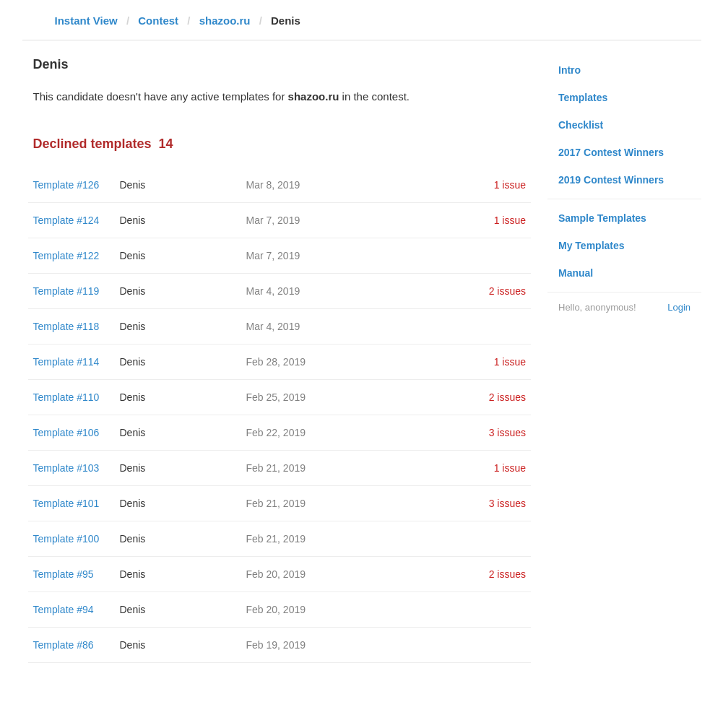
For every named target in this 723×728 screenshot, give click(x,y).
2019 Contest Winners (611, 180)
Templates (583, 97)
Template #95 (64, 574)
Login (679, 307)
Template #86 (64, 645)
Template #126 (66, 185)
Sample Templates (602, 218)
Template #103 (66, 468)
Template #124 (66, 220)
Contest (158, 21)
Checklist (581, 125)
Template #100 (66, 539)
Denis (133, 185)
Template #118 (66, 326)
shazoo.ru (225, 21)
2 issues (507, 291)
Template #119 (66, 291)
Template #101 (66, 503)
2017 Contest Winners (611, 152)
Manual (576, 273)
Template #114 (66, 362)
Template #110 (66, 397)
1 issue (510, 185)
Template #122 (66, 256)
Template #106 (66, 433)
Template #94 (64, 610)
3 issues (507, 433)
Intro (570, 70)
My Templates (592, 246)
